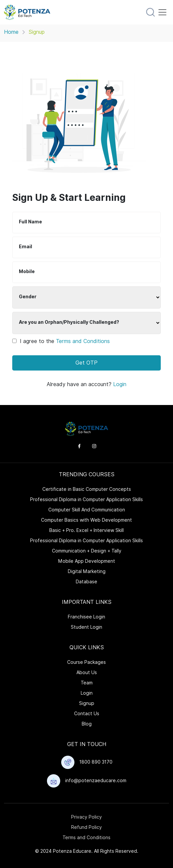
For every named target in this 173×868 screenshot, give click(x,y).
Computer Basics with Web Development (86, 520)
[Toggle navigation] (162, 12)
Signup (87, 703)
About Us (87, 672)
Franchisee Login (86, 617)
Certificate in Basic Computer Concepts (87, 489)
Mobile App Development (87, 561)
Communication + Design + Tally (87, 551)
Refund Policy (86, 827)
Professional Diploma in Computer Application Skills (86, 499)
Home (11, 32)
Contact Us (87, 714)
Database (86, 582)
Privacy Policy (86, 817)
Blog (87, 724)
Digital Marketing (87, 571)
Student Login (86, 627)
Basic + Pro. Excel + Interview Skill (86, 530)
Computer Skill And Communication (87, 510)
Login (120, 384)
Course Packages (86, 662)
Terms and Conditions (83, 341)
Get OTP (86, 363)
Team (87, 683)
